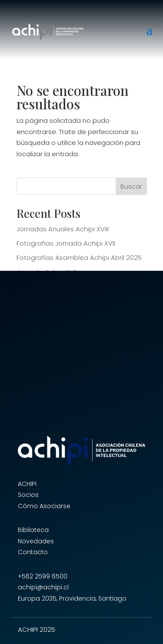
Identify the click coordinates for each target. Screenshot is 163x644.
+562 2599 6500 (43, 576)
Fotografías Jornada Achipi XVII (66, 243)
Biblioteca (33, 530)
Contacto (33, 552)
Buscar (131, 187)
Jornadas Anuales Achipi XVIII (63, 229)
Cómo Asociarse (44, 506)
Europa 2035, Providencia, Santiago (72, 598)
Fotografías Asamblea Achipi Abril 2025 (79, 258)
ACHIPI (27, 484)
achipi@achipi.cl (43, 587)
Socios (28, 495)
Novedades (36, 541)
